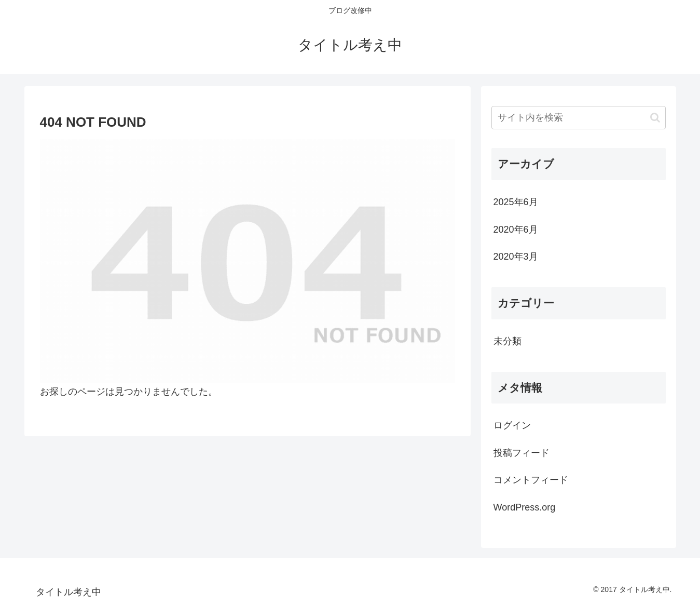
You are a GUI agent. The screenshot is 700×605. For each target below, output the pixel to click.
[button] (655, 118)
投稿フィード (521, 453)
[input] (579, 118)
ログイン (512, 425)
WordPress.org (525, 507)
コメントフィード (531, 480)
